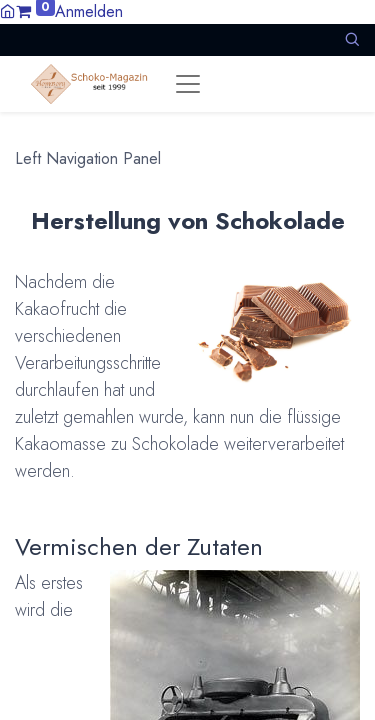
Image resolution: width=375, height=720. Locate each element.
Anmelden (89, 11)
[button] (352, 39)
